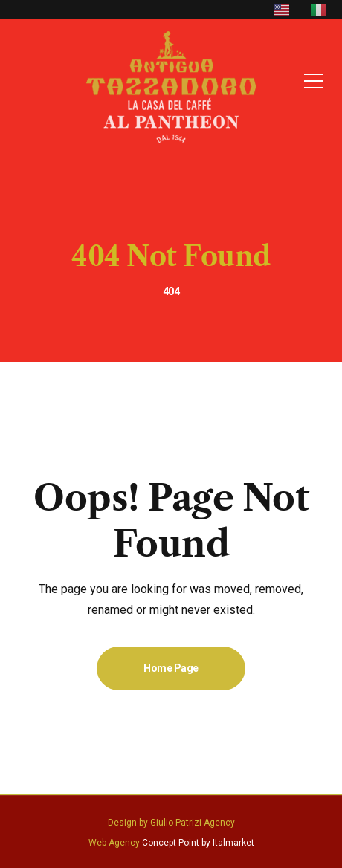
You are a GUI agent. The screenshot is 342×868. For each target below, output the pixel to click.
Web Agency (114, 843)
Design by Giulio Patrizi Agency (171, 823)
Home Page (171, 668)
